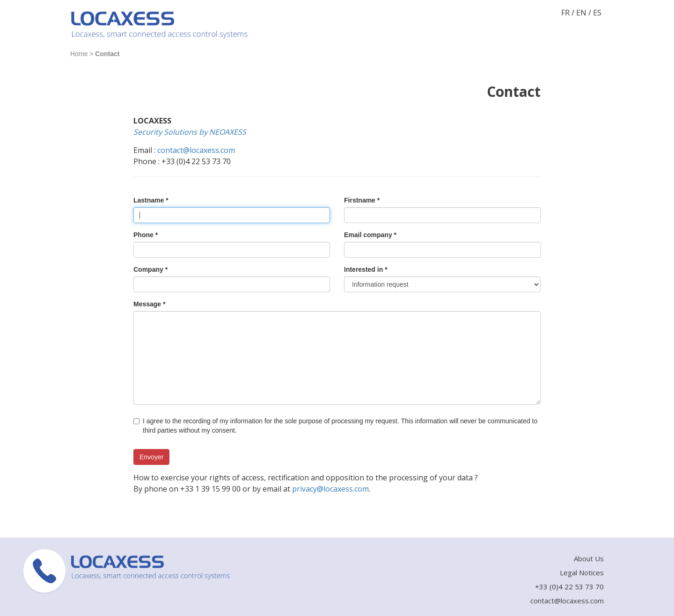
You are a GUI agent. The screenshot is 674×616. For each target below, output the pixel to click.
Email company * (370, 235)
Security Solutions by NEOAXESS (190, 132)
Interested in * (366, 269)
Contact (107, 54)
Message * (149, 304)
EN (581, 13)
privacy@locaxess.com (330, 489)
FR (565, 13)
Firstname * (362, 200)
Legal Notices (582, 573)
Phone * (146, 235)
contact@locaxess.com (196, 150)
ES (597, 13)
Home (79, 54)
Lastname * (151, 200)
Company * (150, 269)
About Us (589, 558)
